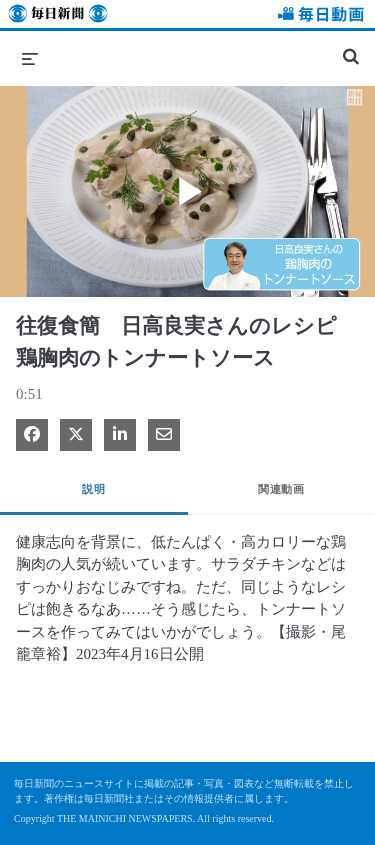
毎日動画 (318, 16)
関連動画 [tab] (281, 489)
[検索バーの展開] (351, 48)
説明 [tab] (93, 489)
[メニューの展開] (30, 58)
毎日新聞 (58, 16)
